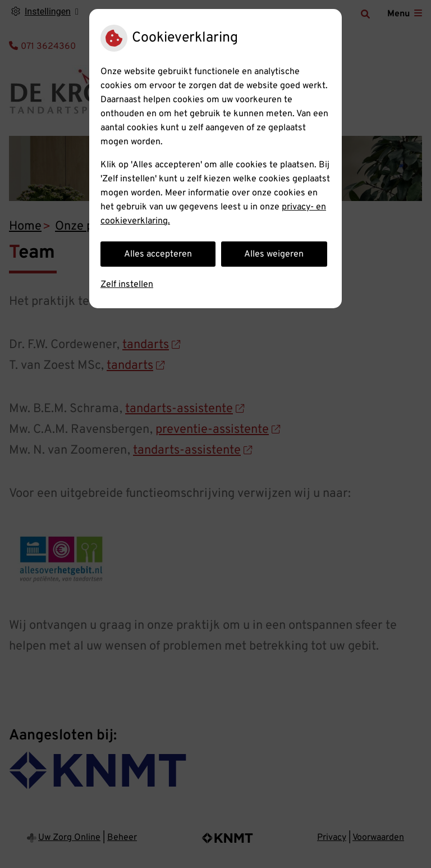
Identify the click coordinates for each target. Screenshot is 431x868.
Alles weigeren (274, 254)
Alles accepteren (158, 254)
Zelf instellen (127, 285)
